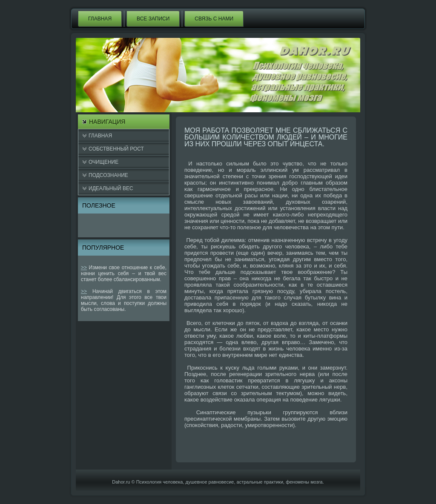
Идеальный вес (111, 188)
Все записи (153, 19)
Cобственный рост (116, 149)
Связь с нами (214, 19)
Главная (100, 19)
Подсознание (108, 175)
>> (84, 268)
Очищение (103, 162)
